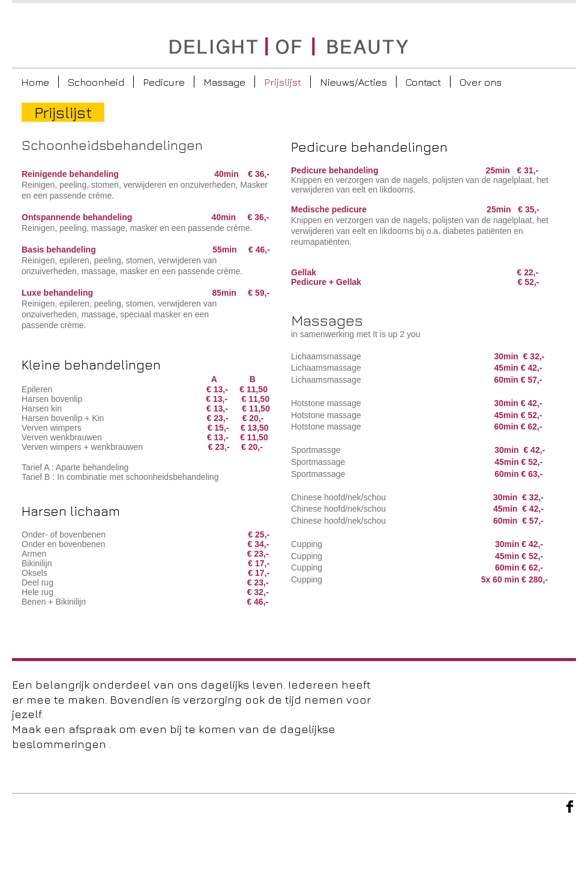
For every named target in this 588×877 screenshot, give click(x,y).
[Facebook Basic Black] (570, 807)
